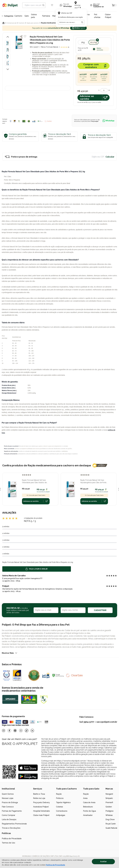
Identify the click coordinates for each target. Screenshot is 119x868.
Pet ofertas (97, 16)
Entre (96, 5)
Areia (85, 798)
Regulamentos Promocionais (14, 824)
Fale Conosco (8, 807)
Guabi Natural (111, 828)
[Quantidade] (104, 90)
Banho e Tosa (39, 794)
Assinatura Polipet (41, 807)
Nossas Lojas (8, 798)
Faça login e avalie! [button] (37, 569)
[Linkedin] (32, 731)
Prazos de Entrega (10, 802)
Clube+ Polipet (108, 16)
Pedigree (110, 811)
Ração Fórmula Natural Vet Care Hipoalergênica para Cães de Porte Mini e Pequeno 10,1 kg (93, 481)
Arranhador (88, 815)
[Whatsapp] (21, 731)
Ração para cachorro (33, 23)
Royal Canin (111, 824)
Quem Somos (8, 794)
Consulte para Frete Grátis (36, 495)
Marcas (55, 16)
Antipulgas (61, 815)
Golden (109, 807)
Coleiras (59, 807)
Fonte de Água (89, 811)
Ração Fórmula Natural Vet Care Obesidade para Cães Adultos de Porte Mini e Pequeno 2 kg (34, 481)
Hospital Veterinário (41, 811)
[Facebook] (9, 731)
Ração (59, 794)
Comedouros (62, 811)
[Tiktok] (27, 731)
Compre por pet (12, 23)
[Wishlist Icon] (52, 5)
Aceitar (103, 862)
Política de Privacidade (12, 839)
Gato (27, 16)
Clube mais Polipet (41, 815)
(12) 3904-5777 (87, 722)
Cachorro (18, 16)
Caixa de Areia (89, 802)
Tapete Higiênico (63, 802)
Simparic (109, 798)
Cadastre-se (99, 7)
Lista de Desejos (9, 819)
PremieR (109, 802)
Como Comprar (8, 815)
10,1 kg (94, 42)
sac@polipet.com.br (107, 722)
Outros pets (34, 16)
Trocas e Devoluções (11, 828)
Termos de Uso (8, 843)
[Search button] (43, 5)
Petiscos (60, 798)
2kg (83, 42)
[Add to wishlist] (25, 36)
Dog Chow (110, 819)
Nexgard (109, 794)
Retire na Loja (39, 798)
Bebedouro (88, 807)
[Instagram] (4, 731)
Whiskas (109, 815)
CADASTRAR (100, 610)
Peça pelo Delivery (41, 802)
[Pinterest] (15, 731)
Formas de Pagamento (12, 811)
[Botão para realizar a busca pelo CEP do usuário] (82, 22)
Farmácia (46, 16)
